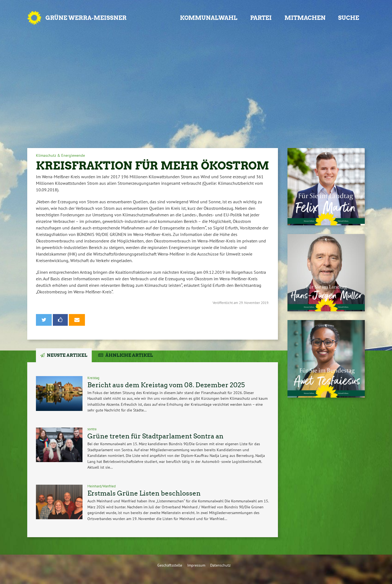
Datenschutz (220, 565)
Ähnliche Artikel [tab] (129, 355)
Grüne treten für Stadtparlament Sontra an (155, 436)
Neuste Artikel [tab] (67, 355)
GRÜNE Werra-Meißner (86, 18)
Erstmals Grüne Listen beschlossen (144, 493)
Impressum (196, 565)
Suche (349, 18)
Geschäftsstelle (170, 565)
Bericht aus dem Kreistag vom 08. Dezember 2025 (166, 385)
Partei (261, 18)
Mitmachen (305, 18)
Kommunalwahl (209, 18)
